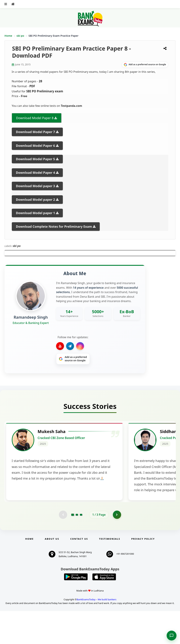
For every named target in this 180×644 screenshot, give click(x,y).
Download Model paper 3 (36, 186)
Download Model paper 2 (36, 200)
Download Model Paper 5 (36, 159)
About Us (52, 572)
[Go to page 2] (77, 547)
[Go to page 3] (81, 547)
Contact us (79, 572)
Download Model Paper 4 (36, 173)
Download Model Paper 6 (36, 146)
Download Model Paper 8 (35, 118)
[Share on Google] (145, 65)
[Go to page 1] (73, 547)
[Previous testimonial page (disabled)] (63, 547)
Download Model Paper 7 (36, 132)
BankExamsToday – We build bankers (97, 633)
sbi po (21, 36)
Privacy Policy (143, 572)
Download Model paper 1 (36, 213)
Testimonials (110, 572)
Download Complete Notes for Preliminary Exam (54, 226)
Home (8, 36)
